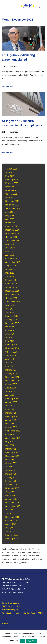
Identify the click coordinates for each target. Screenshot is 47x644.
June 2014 (10, 406)
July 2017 (10, 334)
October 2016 (11, 352)
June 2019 (10, 269)
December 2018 (12, 291)
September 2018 (13, 302)
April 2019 (10, 276)
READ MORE (7, 87)
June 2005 (10, 528)
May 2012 (10, 442)
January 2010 (11, 477)
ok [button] (22, 641)
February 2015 (12, 399)
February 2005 (12, 535)
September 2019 (13, 262)
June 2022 (10, 197)
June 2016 (10, 363)
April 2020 (10, 255)
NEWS (5, 624)
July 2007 (10, 492)
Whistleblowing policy (11, 610)
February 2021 (12, 226)
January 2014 (11, 420)
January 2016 (11, 373)
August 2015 (11, 388)
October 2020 (11, 237)
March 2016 (11, 370)
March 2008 (11, 481)
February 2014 (12, 416)
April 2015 (10, 395)
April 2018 (10, 312)
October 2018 (11, 298)
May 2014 (10, 409)
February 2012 (12, 452)
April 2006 (10, 513)
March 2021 (11, 223)
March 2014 (11, 413)
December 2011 (12, 456)
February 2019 (12, 284)
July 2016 (10, 359)
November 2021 (12, 205)
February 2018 (12, 316)
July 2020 (10, 244)
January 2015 (11, 402)
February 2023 (12, 183)
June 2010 (10, 470)
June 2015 (10, 391)
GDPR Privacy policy (11, 606)
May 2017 (10, 341)
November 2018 (12, 294)
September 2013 (13, 431)
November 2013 (12, 424)
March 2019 (11, 280)
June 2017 (10, 337)
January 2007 (11, 499)
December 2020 (12, 230)
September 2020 (13, 241)
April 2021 (10, 219)
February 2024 (12, 180)
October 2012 (11, 434)
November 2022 (12, 190)
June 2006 (10, 510)
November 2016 (12, 348)
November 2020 (12, 233)
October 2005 (11, 521)
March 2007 (11, 495)
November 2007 (12, 488)
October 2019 (11, 259)
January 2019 (11, 287)
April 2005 (10, 531)
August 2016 (11, 355)
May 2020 (10, 251)
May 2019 (10, 273)
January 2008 (11, 485)
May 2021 (10, 216)
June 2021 (10, 212)
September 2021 (13, 208)
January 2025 (11, 169)
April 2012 (10, 445)
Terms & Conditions (10, 603)
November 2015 (12, 381)
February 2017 (12, 345)
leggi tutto (31, 641)
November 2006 (12, 503)
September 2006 (13, 506)
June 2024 (10, 172)
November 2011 (12, 460)
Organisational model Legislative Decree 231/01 (23, 613)
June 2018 (10, 309)
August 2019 (11, 266)
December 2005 (12, 517)
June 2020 (10, 248)
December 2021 (12, 201)
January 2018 (11, 320)
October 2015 (11, 384)
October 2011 (11, 463)
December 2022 (12, 187)
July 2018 (10, 305)
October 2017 (11, 330)
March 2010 (11, 474)
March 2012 (11, 449)
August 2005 (11, 524)
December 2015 (12, 377)
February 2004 (12, 539)
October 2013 (11, 427)
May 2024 (10, 176)
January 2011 (11, 467)
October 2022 (11, 194)
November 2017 (12, 327)
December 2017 (12, 323)
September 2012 (13, 438)
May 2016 (10, 366)
